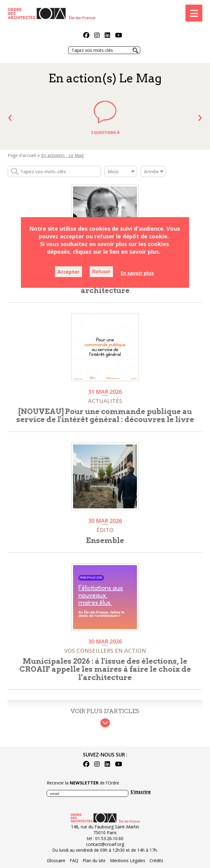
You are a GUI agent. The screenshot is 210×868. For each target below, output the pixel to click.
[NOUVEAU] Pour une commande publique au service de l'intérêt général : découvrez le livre (105, 415)
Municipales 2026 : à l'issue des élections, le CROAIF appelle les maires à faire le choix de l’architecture (105, 669)
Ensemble (105, 540)
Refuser (101, 272)
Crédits (156, 860)
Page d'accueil (22, 155)
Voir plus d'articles (105, 711)
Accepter (68, 272)
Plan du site (94, 860)
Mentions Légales (128, 860)
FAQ (74, 860)
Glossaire (56, 860)
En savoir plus (137, 273)
